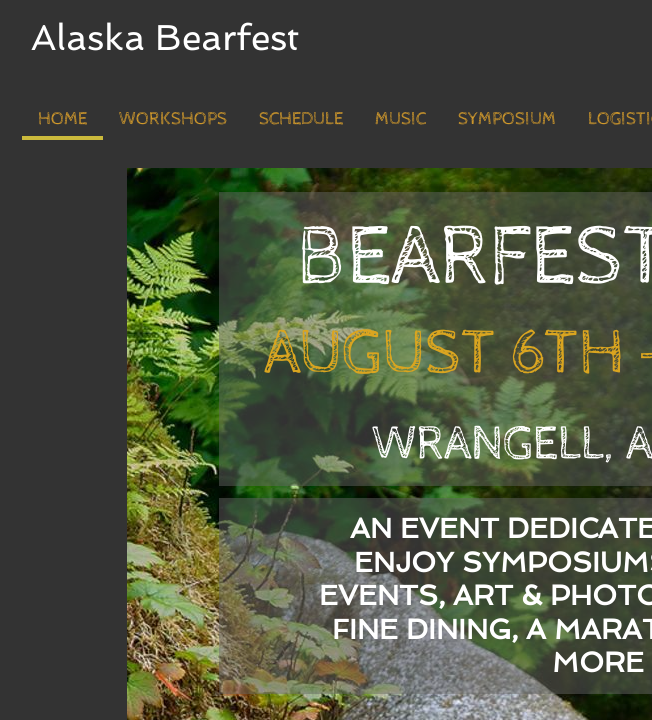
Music (400, 118)
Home (62, 118)
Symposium (507, 118)
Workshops (173, 118)
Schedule (301, 118)
